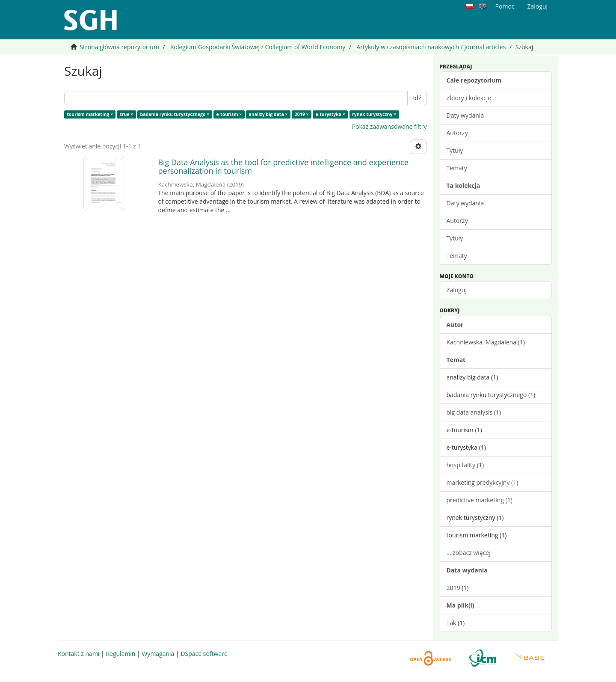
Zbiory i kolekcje (469, 98)
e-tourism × (229, 114)
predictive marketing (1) (480, 500)
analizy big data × (268, 114)
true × (126, 114)
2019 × (302, 114)
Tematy (457, 168)
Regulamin (120, 654)
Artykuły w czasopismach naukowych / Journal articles (431, 47)
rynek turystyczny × (374, 114)
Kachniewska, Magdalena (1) (486, 342)
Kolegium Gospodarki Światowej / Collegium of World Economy (258, 47)
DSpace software (204, 654)
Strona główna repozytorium (119, 47)
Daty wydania (465, 115)
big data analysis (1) (474, 412)
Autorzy (457, 133)
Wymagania (158, 654)
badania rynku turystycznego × (175, 114)
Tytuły (455, 150)
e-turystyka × (330, 114)
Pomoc (505, 6)
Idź (417, 98)
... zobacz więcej (469, 553)
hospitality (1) (465, 465)
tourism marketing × (90, 114)
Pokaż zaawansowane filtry (389, 126)
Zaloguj (457, 290)
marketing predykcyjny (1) (483, 482)
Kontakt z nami (78, 654)
